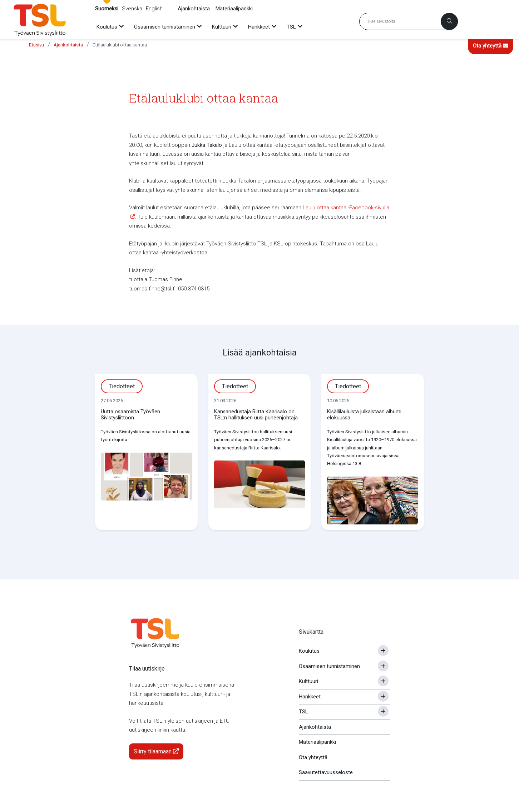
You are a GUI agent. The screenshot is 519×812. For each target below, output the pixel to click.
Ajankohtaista (194, 9)
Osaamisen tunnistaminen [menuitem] (165, 27)
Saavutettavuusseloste (326, 772)
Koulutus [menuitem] (107, 27)
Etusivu (36, 45)
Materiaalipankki (234, 9)
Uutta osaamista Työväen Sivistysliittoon (130, 415)
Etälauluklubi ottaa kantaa (120, 45)
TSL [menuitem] (291, 27)
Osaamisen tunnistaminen (329, 666)
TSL (303, 712)
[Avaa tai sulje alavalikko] (383, 651)
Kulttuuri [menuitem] (222, 27)
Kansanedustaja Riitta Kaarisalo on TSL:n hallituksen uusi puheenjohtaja (256, 415)
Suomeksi (107, 9)
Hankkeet (310, 697)
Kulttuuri (308, 681)
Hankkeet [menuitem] (259, 27)
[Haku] (449, 21)
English (154, 9)
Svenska (132, 9)
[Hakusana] (409, 21)
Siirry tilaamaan (156, 751)
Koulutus (309, 651)
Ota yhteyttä (491, 46)
